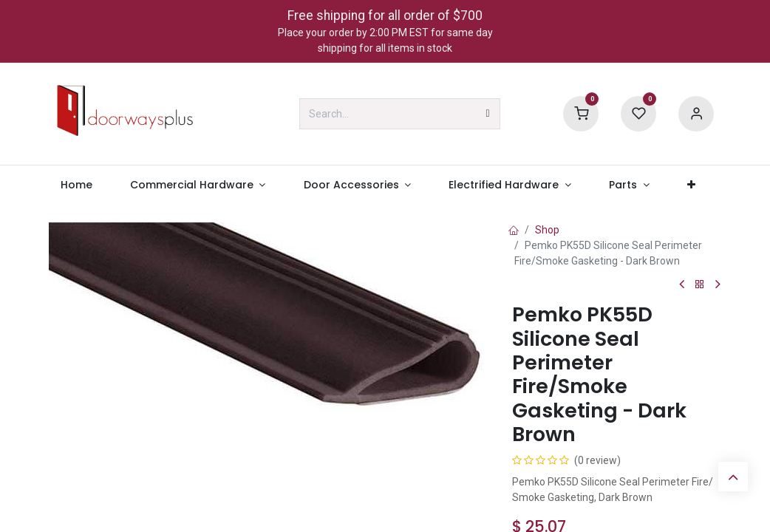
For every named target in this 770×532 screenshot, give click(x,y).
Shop (547, 230)
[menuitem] (76, 185)
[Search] (488, 114)
